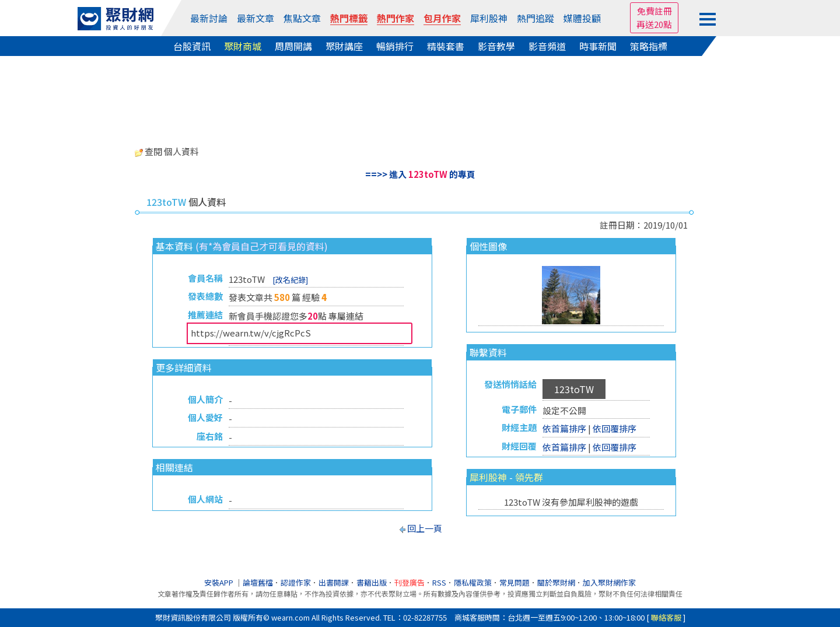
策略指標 (649, 46)
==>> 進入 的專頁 (420, 174)
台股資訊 (192, 46)
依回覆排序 (615, 428)
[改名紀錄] (290, 280)
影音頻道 (547, 46)
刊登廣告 (409, 582)
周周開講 (293, 46)
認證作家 (296, 582)
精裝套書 (446, 46)
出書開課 (334, 582)
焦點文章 (302, 18)
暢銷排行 (395, 46)
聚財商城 (243, 46)
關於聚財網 (556, 582)
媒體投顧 (582, 18)
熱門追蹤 (535, 18)
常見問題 (514, 582)
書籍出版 (372, 582)
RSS (439, 582)
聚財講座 (344, 46)
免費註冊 (654, 11)
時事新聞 (598, 46)
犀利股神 (489, 18)
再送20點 (654, 24)
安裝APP (220, 582)
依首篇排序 (564, 428)
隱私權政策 (473, 582)
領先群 (529, 477)
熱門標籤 (349, 18)
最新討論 (209, 18)
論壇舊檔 (258, 582)
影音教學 (496, 46)
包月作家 (442, 18)
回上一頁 (425, 528)
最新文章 (256, 18)
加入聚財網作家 (609, 582)
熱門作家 (395, 18)
